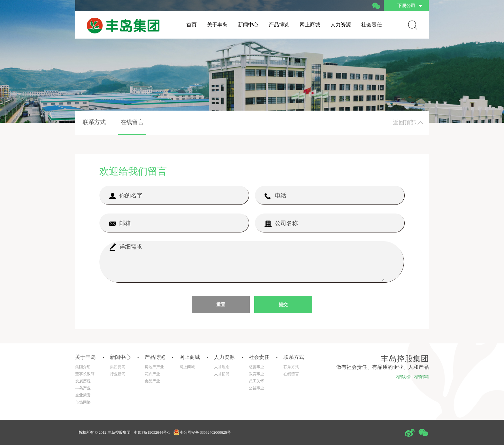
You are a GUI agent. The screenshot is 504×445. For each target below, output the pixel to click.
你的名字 (126, 196)
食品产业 (152, 381)
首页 (192, 25)
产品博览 (279, 25)
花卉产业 (152, 374)
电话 (275, 196)
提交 (283, 305)
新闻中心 (248, 25)
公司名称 (281, 223)
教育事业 (256, 374)
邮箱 (120, 223)
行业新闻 (118, 374)
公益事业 (256, 388)
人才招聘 (222, 374)
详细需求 (126, 247)
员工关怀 (256, 381)
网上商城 (310, 25)
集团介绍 (83, 367)
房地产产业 (154, 367)
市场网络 (83, 402)
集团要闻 (118, 367)
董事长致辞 (85, 374)
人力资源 (341, 25)
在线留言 (132, 122)
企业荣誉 (83, 395)
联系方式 (94, 122)
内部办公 (403, 377)
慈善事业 (256, 367)
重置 (221, 305)
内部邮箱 (421, 377)
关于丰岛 (217, 25)
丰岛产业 (83, 388)
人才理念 (222, 367)
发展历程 (83, 381)
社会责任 (372, 25)
